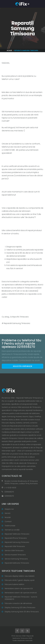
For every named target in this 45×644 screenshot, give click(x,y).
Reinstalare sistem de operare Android (21, 593)
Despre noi (9, 509)
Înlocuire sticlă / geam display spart (20, 580)
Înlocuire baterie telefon (14, 584)
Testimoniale (10, 526)
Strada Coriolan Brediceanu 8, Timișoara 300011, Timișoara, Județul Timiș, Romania (21, 482)
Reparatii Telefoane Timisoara (17, 534)
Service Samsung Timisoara (16, 559)
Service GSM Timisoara (14, 551)
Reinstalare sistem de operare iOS (19, 589)
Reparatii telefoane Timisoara (17, 563)
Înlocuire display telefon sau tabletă (19, 576)
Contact (8, 522)
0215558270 (9, 492)
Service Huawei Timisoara (15, 555)
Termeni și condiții (12, 530)
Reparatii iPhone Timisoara (16, 538)
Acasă (9, 50)
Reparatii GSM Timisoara (15, 546)
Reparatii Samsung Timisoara (17, 542)
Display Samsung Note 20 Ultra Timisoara (22, 612)
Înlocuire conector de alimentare (18, 603)
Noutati (8, 517)
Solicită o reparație (23, 366)
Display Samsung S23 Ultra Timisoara (20, 608)
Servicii (7, 513)
